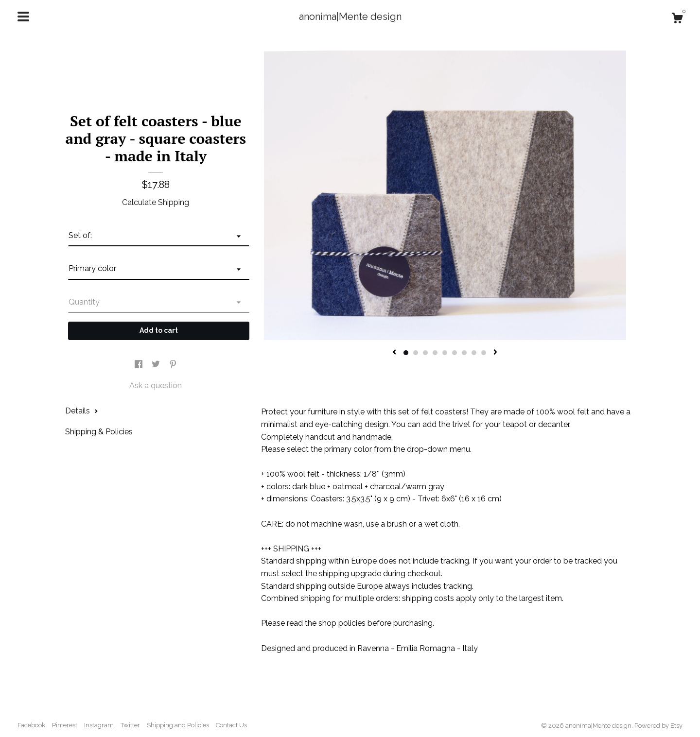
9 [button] (484, 353)
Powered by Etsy (658, 726)
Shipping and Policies (178, 725)
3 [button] (425, 353)
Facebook (31, 725)
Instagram (99, 725)
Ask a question (156, 386)
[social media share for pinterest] (173, 365)
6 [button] (455, 353)
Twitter (130, 725)
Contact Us (231, 725)
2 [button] (416, 353)
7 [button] (464, 353)
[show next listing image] (495, 353)
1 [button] (406, 353)
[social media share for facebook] (140, 365)
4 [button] (435, 353)
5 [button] (445, 353)
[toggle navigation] (23, 17)
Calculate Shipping (156, 202)
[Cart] (677, 19)
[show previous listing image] (394, 353)
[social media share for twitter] (157, 365)
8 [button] (474, 353)
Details (82, 411)
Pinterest (65, 725)
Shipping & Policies (99, 432)
